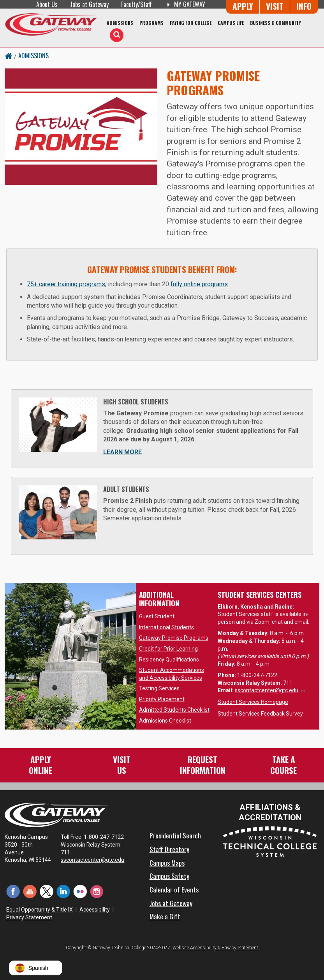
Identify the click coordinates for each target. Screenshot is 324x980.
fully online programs (199, 284)
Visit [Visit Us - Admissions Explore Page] (275, 6)
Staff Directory (169, 849)
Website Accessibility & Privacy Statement (215, 948)
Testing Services (159, 688)
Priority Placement (162, 699)
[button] (36, 968)
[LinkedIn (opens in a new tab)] (63, 891)
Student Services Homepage (253, 702)
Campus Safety (169, 876)
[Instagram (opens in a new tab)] (97, 891)
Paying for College (191, 23)
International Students (166, 627)
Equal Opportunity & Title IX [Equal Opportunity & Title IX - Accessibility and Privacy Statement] (40, 910)
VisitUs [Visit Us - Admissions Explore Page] (122, 765)
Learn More (122, 452)
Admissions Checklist (165, 721)
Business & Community (276, 23)
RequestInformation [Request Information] (203, 765)
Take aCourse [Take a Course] (283, 765)
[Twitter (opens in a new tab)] (47, 891)
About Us (47, 4)
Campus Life (231, 23)
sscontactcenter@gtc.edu (270, 690)
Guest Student (157, 616)
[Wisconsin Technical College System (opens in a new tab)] (270, 841)
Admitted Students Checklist (174, 710)
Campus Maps (167, 863)
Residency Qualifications (169, 660)
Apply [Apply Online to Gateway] (243, 6)
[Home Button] (9, 56)
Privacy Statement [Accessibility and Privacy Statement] (29, 917)
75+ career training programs (66, 284)
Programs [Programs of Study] (151, 23)
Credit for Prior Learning (168, 649)
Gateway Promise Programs (174, 638)
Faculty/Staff (136, 4)
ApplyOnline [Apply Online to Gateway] (40, 765)
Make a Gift (165, 916)
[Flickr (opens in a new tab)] (80, 891)
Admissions (120, 23)
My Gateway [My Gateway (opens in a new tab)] (185, 4)
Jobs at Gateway (89, 4)
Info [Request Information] (304, 6)
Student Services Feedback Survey (260, 714)
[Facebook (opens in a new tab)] (13, 891)
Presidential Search (175, 835)
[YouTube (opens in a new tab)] (30, 891)
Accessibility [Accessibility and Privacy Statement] (95, 910)
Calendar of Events (174, 889)
